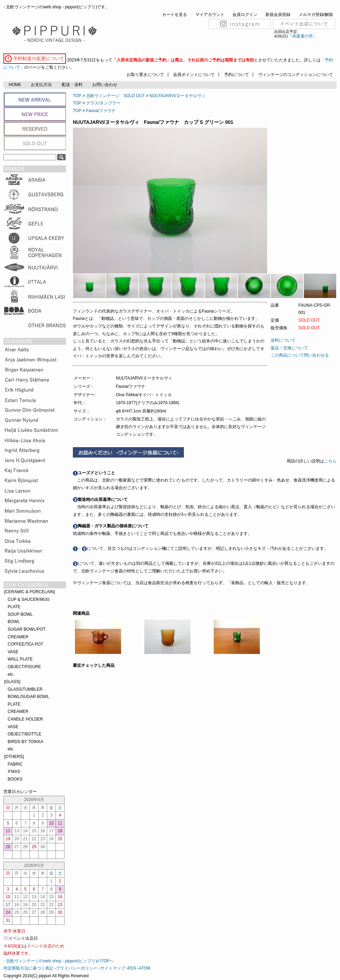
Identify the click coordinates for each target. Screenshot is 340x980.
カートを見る (175, 15)
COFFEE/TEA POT (25, 644)
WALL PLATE (20, 659)
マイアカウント (210, 15)
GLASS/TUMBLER (25, 689)
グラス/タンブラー (103, 103)
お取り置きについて (145, 75)
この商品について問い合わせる (300, 355)
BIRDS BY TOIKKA (25, 742)
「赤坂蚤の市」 (303, 36)
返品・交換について (289, 348)
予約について (237, 75)
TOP (77, 96)
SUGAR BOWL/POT (27, 629)
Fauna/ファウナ (101, 111)
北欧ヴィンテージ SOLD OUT (115, 96)
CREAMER (18, 637)
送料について (283, 340)
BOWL (14, 622)
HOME (15, 85)
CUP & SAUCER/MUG (29, 599)
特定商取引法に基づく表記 (28, 968)
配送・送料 (72, 85)
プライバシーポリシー (77, 968)
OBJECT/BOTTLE (24, 734)
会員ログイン (245, 15)
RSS (132, 968)
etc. (11, 674)
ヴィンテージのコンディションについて (296, 75)
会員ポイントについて (194, 75)
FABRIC (15, 764)
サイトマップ (113, 968)
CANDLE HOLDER (25, 719)
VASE (13, 652)
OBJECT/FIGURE (24, 667)
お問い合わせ (105, 85)
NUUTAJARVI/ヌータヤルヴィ (178, 96)
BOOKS (15, 779)
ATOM (145, 968)
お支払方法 (41, 85)
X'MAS (14, 772)
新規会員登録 (278, 15)
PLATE (14, 607)
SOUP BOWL (20, 614)
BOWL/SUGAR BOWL (28, 697)
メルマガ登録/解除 (316, 15)
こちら (331, 461)
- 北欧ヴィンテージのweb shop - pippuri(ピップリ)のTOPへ (59, 961)
